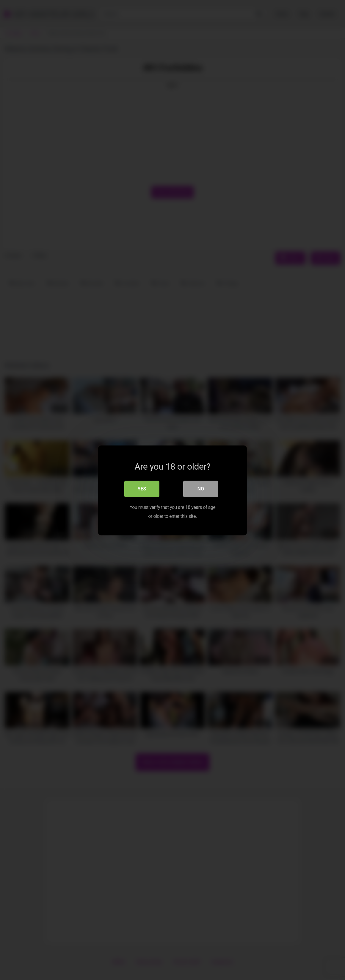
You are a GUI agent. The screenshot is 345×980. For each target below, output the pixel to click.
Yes (142, 489)
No (201, 489)
